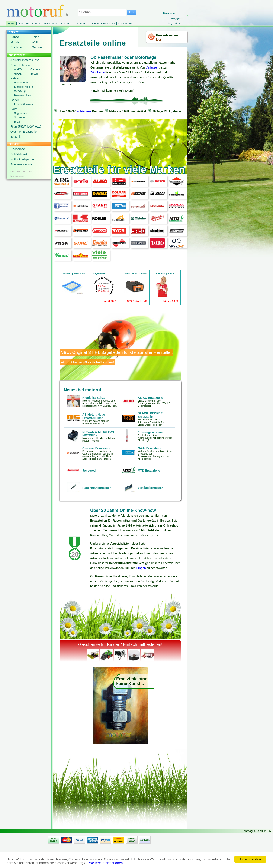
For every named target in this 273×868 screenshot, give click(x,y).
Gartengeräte (22, 83)
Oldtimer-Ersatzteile (24, 132)
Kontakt (36, 24)
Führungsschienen (151, 432)
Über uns (24, 24)
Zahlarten (79, 24)
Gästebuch (51, 24)
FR (24, 171)
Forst (14, 109)
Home (11, 24)
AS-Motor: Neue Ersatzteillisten (94, 416)
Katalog (15, 78)
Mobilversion (17, 176)
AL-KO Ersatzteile (150, 398)
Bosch (34, 74)
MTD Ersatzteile (149, 471)
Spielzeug (17, 47)
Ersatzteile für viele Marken (119, 170)
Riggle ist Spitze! (94, 398)
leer (159, 40)
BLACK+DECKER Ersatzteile (150, 415)
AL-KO (18, 69)
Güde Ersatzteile (150, 448)
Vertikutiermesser (150, 488)
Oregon (37, 47)
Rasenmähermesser (97, 488)
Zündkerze (97, 72)
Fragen (141, 568)
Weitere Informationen (106, 863)
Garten (15, 100)
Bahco (15, 37)
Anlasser (152, 67)
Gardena (36, 69)
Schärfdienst (19, 154)
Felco (35, 37)
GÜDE (18, 74)
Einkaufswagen (167, 35)
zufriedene (84, 111)
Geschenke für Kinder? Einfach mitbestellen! (120, 644)
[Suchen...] (102, 12)
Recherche (18, 149)
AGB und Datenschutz (101, 24)
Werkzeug (20, 91)
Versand (65, 24)
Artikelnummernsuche (25, 60)
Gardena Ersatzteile (96, 448)
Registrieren (175, 23)
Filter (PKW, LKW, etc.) (26, 126)
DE (12, 171)
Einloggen (175, 18)
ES (30, 171)
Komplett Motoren (24, 87)
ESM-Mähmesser (24, 104)
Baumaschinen (23, 95)
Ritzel (17, 122)
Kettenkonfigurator (23, 159)
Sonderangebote (22, 164)
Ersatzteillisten (20, 65)
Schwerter (20, 118)
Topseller (16, 137)
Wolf (35, 42)
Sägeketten (21, 113)
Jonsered (89, 471)
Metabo (15, 42)
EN (18, 171)
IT (35, 171)
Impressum (125, 24)
